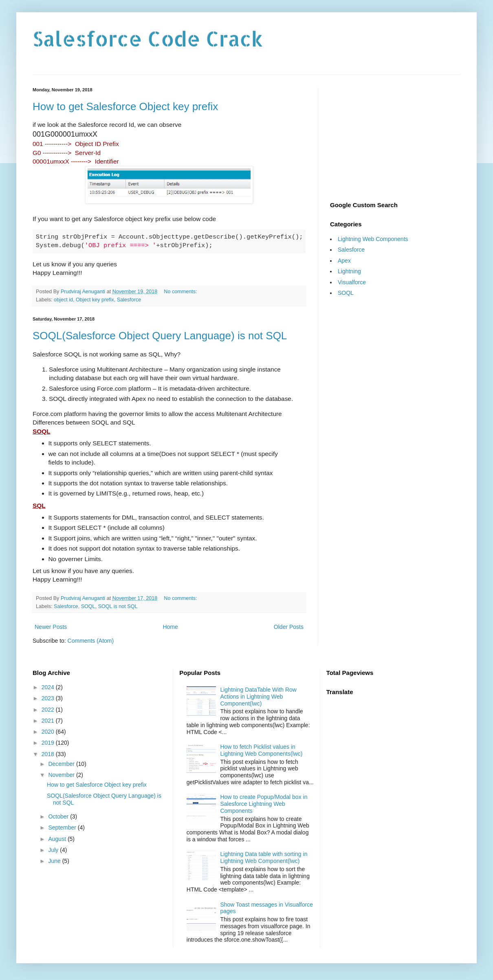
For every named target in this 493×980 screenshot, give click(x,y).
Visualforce (352, 282)
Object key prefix (95, 300)
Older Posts (289, 627)
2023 (49, 698)
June (55, 861)
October (59, 816)
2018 (49, 754)
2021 (49, 721)
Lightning (349, 271)
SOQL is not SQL (118, 606)
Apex (344, 261)
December (62, 764)
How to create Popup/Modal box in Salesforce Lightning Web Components (264, 804)
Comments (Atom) (91, 641)
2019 (49, 743)
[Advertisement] (395, 138)
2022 (49, 710)
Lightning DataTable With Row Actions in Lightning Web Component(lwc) (258, 697)
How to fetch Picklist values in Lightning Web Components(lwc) (261, 750)
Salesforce (129, 300)
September (63, 827)
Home (170, 627)
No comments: (181, 292)
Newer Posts (51, 627)
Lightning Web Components (373, 239)
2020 (49, 732)
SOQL (88, 606)
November (62, 775)
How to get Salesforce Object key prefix (125, 106)
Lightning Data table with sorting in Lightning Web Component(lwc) (264, 857)
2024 (49, 687)
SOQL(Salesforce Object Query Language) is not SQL (160, 336)
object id (63, 300)
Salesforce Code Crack (148, 38)
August (58, 839)
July (54, 850)
